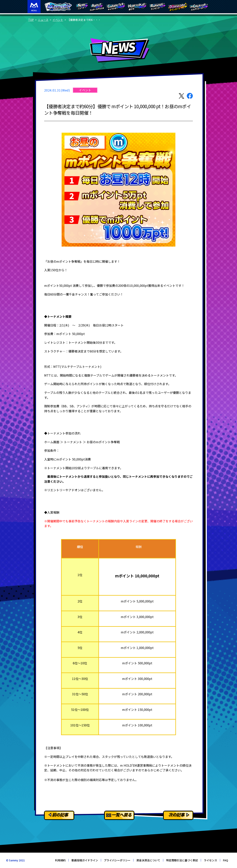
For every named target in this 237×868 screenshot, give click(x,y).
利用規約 (60, 860)
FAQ (226, 860)
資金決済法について (148, 860)
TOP (31, 20)
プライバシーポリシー (117, 860)
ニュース (43, 20)
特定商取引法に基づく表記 (182, 860)
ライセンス (210, 860)
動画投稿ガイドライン (85, 860)
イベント (58, 20)
